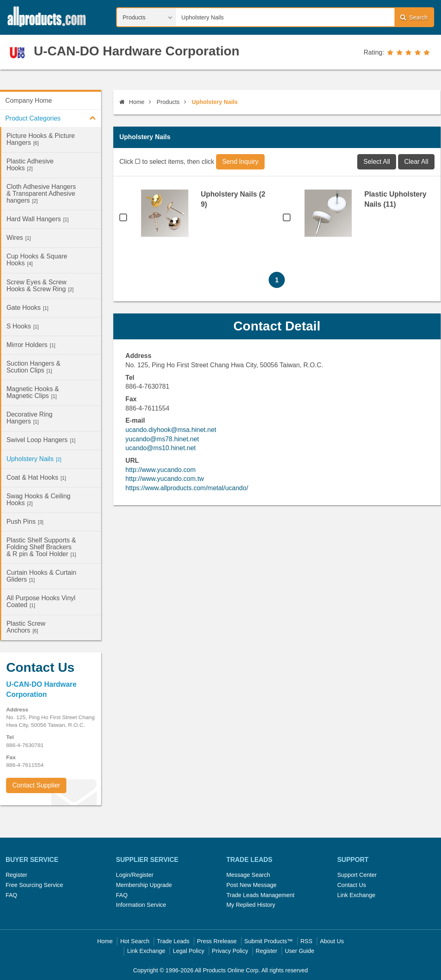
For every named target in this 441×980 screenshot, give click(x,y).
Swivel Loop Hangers (41, 440)
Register (17, 875)
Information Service (141, 905)
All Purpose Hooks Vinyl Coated (41, 601)
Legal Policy (189, 951)
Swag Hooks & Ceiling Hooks (38, 500)
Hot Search (135, 941)
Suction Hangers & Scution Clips (33, 367)
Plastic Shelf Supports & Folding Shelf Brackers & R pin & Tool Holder (41, 547)
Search (414, 17)
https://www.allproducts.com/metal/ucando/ (187, 488)
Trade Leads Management (260, 895)
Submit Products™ (269, 941)
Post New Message (251, 885)
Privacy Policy (230, 951)
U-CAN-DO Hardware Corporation (136, 51)
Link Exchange (356, 895)
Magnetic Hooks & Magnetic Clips (33, 392)
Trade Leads (173, 941)
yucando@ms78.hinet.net (162, 439)
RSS (306, 941)
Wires (19, 238)
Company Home (29, 101)
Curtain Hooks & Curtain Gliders (41, 576)
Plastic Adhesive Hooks (30, 165)
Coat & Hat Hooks (36, 477)
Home (132, 102)
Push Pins (25, 522)
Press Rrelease (217, 941)
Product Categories (53, 118)
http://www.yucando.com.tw (165, 479)
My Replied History (251, 905)
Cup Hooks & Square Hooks (37, 260)
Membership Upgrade (144, 885)
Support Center (357, 875)
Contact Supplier (36, 785)
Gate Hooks (28, 308)
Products (168, 102)
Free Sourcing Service (34, 885)
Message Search (248, 875)
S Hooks (23, 326)
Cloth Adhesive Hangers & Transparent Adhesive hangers (41, 194)
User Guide (300, 951)
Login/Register (135, 875)
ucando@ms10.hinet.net (161, 448)
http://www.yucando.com (160, 470)
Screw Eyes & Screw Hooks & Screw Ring (40, 286)
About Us (332, 941)
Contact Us (351, 885)
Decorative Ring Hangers (30, 418)
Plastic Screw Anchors (26, 627)
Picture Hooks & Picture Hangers (41, 139)
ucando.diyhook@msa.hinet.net (171, 430)
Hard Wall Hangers (38, 219)
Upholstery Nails (34, 459)
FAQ (12, 895)
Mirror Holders (31, 345)
